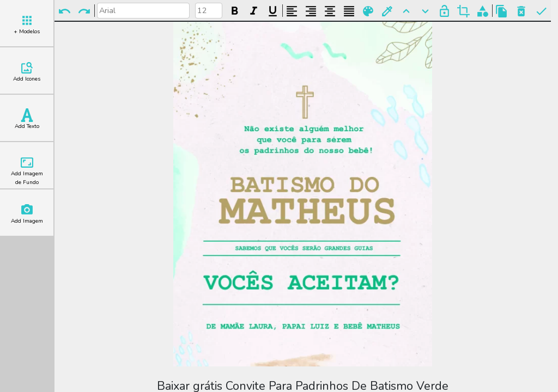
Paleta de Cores (368, 11)
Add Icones (27, 72)
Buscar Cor (387, 11)
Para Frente (406, 11)
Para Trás (425, 11)
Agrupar (483, 11)
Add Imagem (27, 214)
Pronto (541, 11)
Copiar (502, 11)
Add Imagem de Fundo (27, 171)
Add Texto (27, 119)
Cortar (463, 11)
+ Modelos (27, 24)
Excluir (521, 11)
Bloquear (444, 11)
